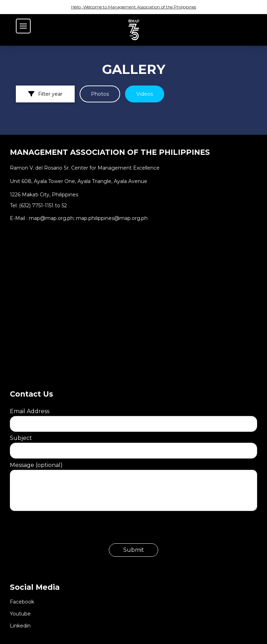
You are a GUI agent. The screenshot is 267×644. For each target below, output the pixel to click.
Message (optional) (133, 470)
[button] (23, 26)
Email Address (133, 417)
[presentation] (63, 530)
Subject (133, 444)
